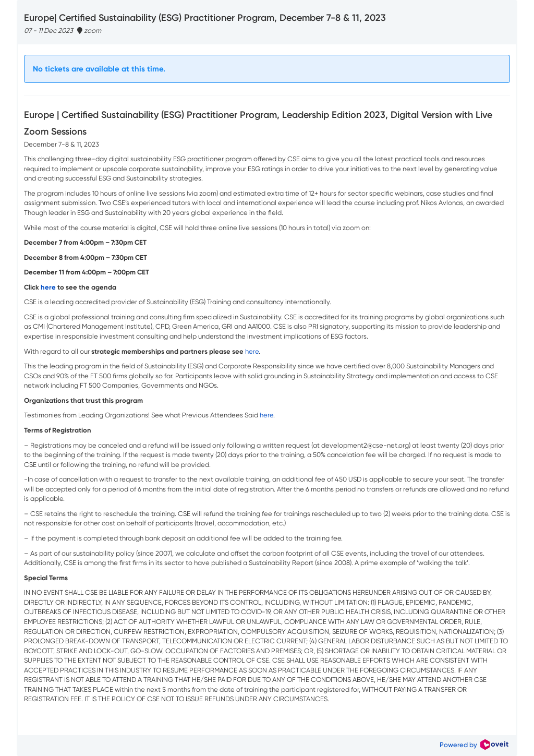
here (252, 351)
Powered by (474, 745)
